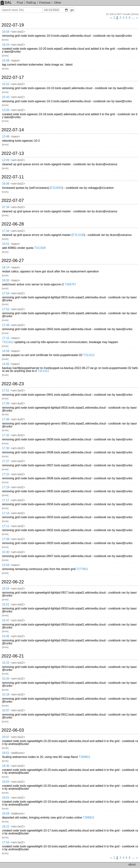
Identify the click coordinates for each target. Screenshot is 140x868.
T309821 (84, 757)
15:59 (6, 61)
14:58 (6, 351)
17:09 (6, 539)
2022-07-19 (13, 25)
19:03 (6, 782)
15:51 (6, 244)
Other (58, 3)
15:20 (6, 679)
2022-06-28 (13, 224)
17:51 (6, 390)
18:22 (6, 826)
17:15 (6, 338)
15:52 (6, 84)
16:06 (6, 184)
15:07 (6, 710)
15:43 (6, 97)
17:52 (6, 309)
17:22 (6, 474)
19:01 (6, 798)
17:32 (6, 435)
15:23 (6, 663)
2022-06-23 (13, 384)
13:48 (6, 136)
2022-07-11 (13, 177)
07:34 (6, 207)
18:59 (6, 813)
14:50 (6, 364)
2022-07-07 (13, 200)
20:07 (6, 737)
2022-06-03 (13, 730)
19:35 (6, 766)
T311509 (40, 248)
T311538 (78, 235)
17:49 (6, 325)
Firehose (45, 3)
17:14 (6, 513)
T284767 (70, 284)
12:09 (6, 160)
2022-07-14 (13, 130)
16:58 (6, 32)
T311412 (8, 342)
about (132, 864)
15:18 (6, 694)
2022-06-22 (13, 582)
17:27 (6, 461)
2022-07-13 (13, 153)
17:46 (6, 419)
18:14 (6, 267)
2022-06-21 (13, 656)
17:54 (6, 293)
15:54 (6, 589)
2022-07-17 (13, 77)
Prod (20, 3)
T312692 (56, 188)
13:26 (6, 110)
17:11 (6, 526)
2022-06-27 (13, 261)
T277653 (82, 569)
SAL (6, 2)
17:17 (6, 500)
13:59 (6, 565)
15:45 (6, 636)
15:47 (6, 620)
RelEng (31, 3)
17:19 (6, 487)
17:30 (6, 448)
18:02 (6, 280)
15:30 (6, 552)
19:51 (6, 753)
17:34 (6, 231)
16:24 (6, 45)
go (72, 10)
